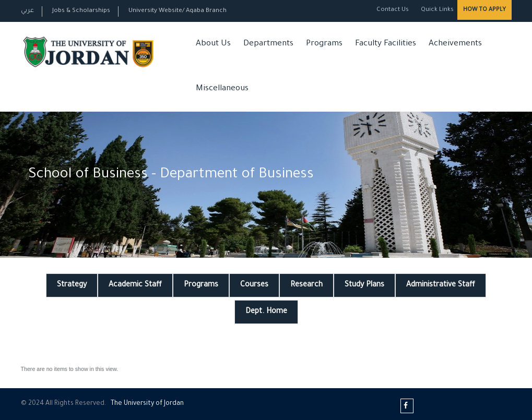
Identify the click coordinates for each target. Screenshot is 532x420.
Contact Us (393, 10)
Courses (254, 285)
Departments (268, 44)
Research (306, 285)
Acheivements (455, 44)
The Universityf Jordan (147, 404)
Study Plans (364, 285)
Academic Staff (135, 285)
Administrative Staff (441, 285)
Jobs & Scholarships (81, 11)
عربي (27, 11)
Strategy (72, 285)
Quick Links (436, 10)
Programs (324, 44)
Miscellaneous (222, 89)
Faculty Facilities (386, 44)
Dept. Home (266, 312)
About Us (213, 44)
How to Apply (484, 10)
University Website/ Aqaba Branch (178, 11)
